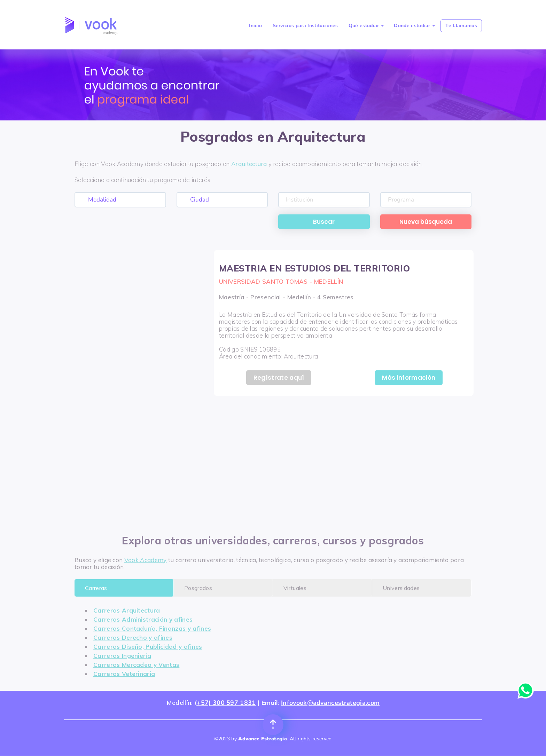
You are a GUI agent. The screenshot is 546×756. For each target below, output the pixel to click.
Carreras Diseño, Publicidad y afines (148, 647)
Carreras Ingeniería (122, 656)
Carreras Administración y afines (143, 619)
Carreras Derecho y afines (133, 637)
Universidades (401, 588)
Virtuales (295, 588)
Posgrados (198, 588)
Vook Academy (146, 560)
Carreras (96, 588)
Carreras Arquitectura (127, 610)
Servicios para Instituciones (305, 26)
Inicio (255, 26)
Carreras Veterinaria (124, 674)
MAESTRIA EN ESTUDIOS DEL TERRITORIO (315, 268)
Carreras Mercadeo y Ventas (136, 665)
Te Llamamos (461, 26)
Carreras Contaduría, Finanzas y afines (152, 628)
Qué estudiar (366, 26)
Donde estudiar (414, 26)
